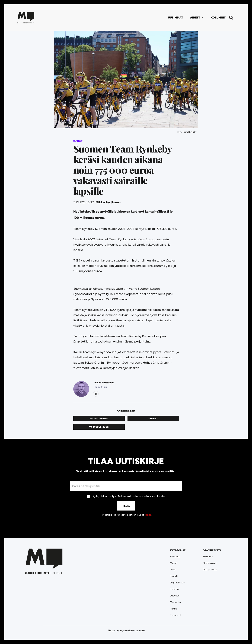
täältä (148, 515)
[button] (197, 18)
